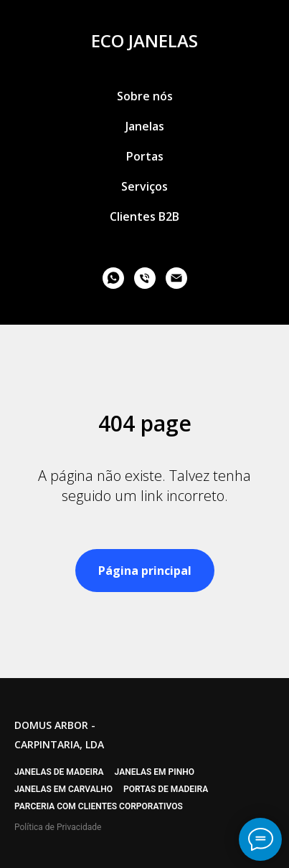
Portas (145, 156)
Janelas (145, 126)
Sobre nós (145, 96)
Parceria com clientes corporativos (99, 806)
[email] (176, 278)
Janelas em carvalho (63, 789)
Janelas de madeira (59, 772)
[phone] (145, 278)
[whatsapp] (113, 278)
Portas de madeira (166, 789)
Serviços (144, 186)
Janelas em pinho (155, 772)
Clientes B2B (144, 216)
